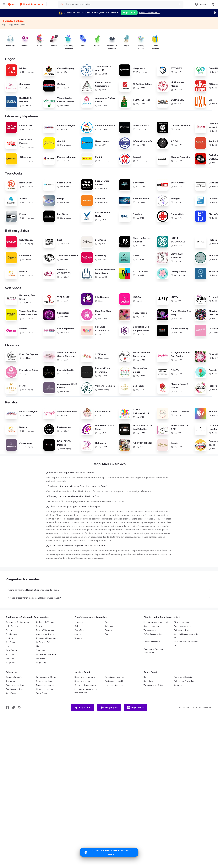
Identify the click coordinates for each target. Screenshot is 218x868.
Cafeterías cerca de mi (153, 655)
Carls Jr (9, 651)
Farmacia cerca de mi (15, 706)
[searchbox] (120, 4)
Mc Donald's (11, 675)
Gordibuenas (11, 655)
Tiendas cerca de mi (14, 710)
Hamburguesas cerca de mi (156, 643)
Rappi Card (148, 702)
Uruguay (78, 659)
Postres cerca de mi (183, 647)
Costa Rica (79, 651)
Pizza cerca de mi (182, 643)
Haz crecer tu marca (114, 706)
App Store (83, 728)
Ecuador (109, 651)
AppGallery (135, 728)
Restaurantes (12, 702)
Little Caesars (12, 647)
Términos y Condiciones (185, 698)
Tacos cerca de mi (152, 651)
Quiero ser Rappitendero (85, 706)
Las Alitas (41, 679)
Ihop (7, 667)
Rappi (5, 25)
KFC (38, 667)
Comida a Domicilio (152, 663)
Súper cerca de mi (44, 702)
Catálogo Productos (14, 698)
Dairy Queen (11, 671)
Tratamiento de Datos (153, 706)
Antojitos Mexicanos (45, 655)
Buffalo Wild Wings (45, 651)
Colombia (109, 647)
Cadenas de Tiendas (45, 643)
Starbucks (41, 671)
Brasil (108, 643)
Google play (109, 728)
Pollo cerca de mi (182, 651)
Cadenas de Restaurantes (17, 643)
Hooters (9, 659)
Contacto (178, 706)
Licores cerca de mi (45, 710)
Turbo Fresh (41, 714)
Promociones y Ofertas (46, 698)
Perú (107, 655)
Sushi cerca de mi (151, 647)
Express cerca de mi (45, 706)
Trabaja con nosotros (114, 698)
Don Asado (11, 663)
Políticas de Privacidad (184, 702)
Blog (146, 698)
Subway (40, 647)
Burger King (41, 683)
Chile (77, 647)
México (78, 655)
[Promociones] (109, 852)
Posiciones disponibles (115, 702)
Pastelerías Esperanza (46, 675)
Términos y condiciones (149, 13)
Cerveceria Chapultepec (47, 659)
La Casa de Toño (44, 663)
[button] (32, 4)
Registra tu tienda (82, 702)
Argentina (79, 643)
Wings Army (11, 683)
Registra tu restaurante (85, 698)
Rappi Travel (11, 714)
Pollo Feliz (10, 679)
